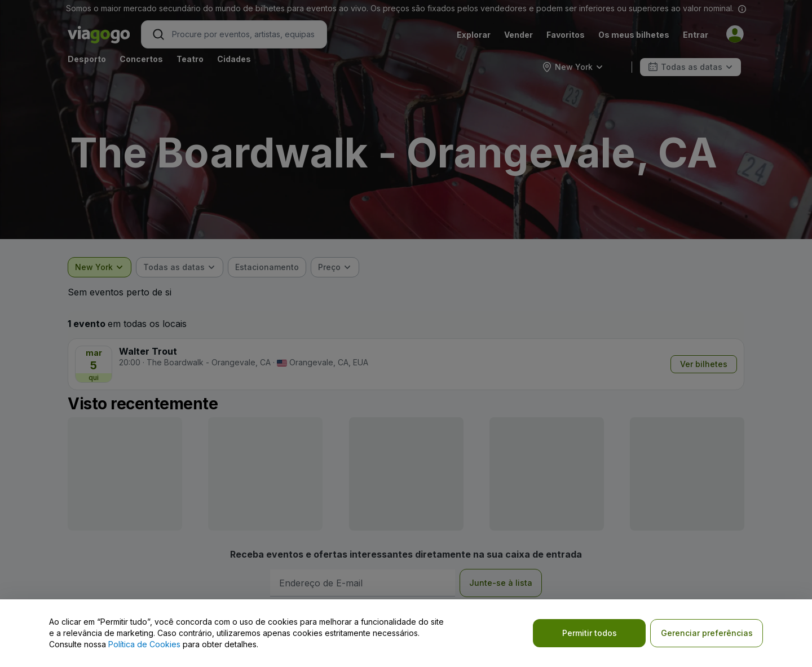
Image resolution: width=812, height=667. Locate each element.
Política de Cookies (144, 644)
